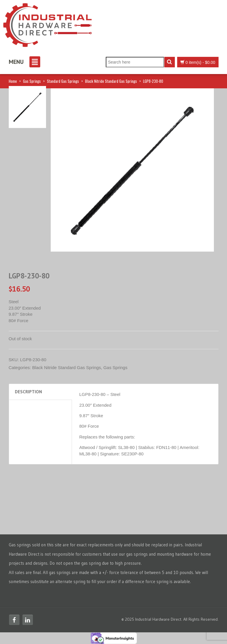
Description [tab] (28, 392)
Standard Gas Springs (63, 81)
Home (13, 81)
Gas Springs (32, 81)
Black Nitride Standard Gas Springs (111, 81)
